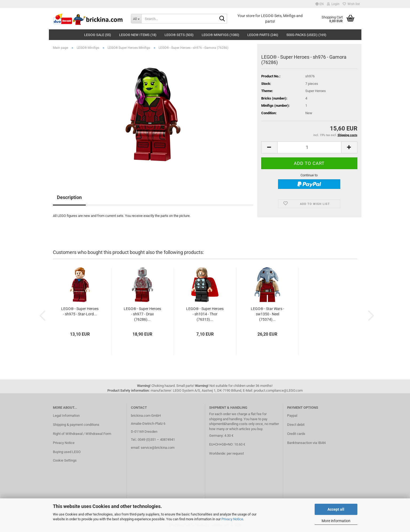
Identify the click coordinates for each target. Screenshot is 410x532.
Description (69, 197)
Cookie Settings (65, 460)
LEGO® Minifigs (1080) (220, 35)
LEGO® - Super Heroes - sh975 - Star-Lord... (80, 311)
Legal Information (66, 416)
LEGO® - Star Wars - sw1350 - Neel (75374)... (268, 314)
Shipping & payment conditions (76, 425)
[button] (320, 4)
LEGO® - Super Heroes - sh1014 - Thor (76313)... (205, 314)
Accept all (336, 509)
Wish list (351, 4)
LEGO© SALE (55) (98, 35)
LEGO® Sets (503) (179, 35)
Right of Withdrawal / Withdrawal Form (82, 434)
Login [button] (333, 4)
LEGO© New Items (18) (138, 35)
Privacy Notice (232, 519)
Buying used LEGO (67, 452)
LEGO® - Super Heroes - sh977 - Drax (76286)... (142, 314)
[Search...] (136, 19)
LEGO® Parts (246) (263, 35)
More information (336, 521)
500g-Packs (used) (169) (306, 35)
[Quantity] (309, 147)
